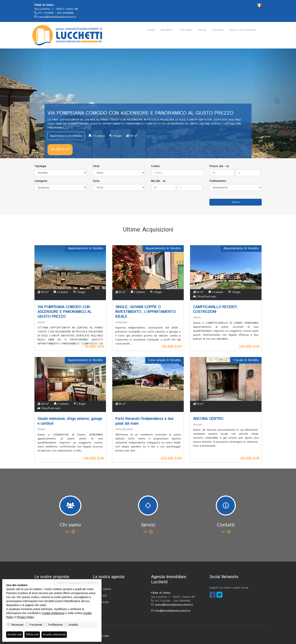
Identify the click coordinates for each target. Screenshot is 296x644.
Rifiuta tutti (33, 635)
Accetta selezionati (55, 635)
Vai (70, 532)
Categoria (41, 181)
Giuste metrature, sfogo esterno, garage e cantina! (70, 421)
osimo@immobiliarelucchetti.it (57, 17)
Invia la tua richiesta (243, 30)
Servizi (202, 30)
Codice (155, 166)
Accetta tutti (15, 635)
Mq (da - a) (158, 181)
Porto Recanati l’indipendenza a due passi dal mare (144, 421)
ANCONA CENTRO (208, 419)
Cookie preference (53, 613)
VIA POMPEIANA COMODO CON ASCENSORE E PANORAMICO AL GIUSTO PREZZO (65, 312)
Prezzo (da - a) (219, 166)
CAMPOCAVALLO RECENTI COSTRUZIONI (215, 310)
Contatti (218, 30)
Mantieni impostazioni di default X (77, 583)
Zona (96, 181)
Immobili (167, 30)
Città (96, 166)
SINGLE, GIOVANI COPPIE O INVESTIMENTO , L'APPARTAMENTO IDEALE (145, 312)
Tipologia (40, 166)
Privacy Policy (25, 617)
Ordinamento (218, 181)
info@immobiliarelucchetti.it (173, 611)
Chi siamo (186, 30)
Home (151, 30)
